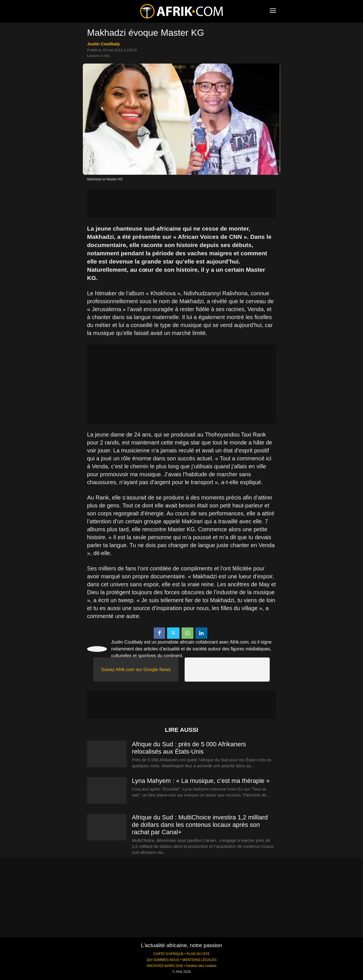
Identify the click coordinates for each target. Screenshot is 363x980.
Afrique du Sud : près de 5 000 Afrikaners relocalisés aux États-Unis (189, 748)
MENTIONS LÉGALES (199, 960)
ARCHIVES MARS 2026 (165, 966)
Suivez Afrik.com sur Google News (136, 670)
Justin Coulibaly (104, 44)
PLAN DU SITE (198, 954)
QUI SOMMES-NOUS (163, 960)
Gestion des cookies (201, 966)
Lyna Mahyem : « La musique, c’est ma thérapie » (201, 781)
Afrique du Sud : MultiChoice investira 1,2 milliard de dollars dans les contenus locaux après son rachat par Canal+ (200, 825)
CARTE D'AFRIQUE (168, 954)
